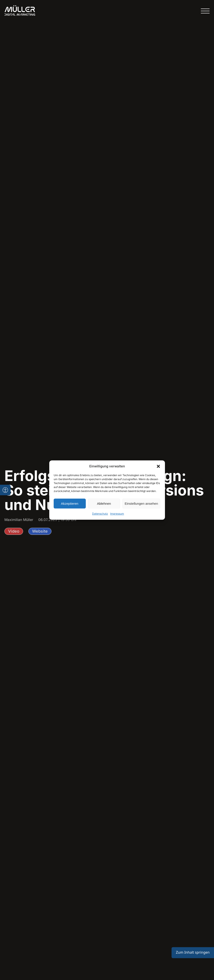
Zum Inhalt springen (193, 953)
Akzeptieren (70, 504)
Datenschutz (100, 514)
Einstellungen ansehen (141, 504)
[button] (158, 466)
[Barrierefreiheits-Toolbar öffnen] (5, 490)
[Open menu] (205, 11)
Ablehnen (104, 504)
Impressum (117, 514)
